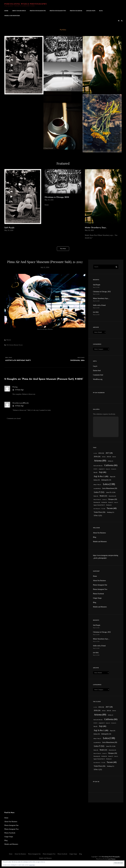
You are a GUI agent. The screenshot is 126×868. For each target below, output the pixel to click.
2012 (8, 345)
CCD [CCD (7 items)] (95, 469)
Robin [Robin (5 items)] (116, 502)
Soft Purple (9, 228)
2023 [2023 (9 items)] (109, 457)
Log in (95, 366)
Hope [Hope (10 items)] (113, 477)
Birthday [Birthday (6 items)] (110, 461)
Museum (9, 340)
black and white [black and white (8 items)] (98, 466)
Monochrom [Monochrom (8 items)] (112, 496)
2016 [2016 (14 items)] (101, 453)
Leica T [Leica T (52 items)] (99, 492)
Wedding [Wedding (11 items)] (111, 512)
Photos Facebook (76, 11)
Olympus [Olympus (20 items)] (113, 499)
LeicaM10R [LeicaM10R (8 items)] (97, 488)
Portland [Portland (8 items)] (104, 502)
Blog (101, 11)
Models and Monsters (12, 16)
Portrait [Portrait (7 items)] (111, 502)
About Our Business (19, 11)
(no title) (96, 312)
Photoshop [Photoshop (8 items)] (97, 502)
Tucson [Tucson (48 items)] (112, 508)
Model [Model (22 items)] (103, 496)
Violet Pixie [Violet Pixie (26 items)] (100, 512)
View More (63, 249)
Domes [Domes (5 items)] (108, 469)
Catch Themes (111, 859)
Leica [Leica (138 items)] (109, 484)
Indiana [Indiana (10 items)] (97, 480)
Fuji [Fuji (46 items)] (103, 472)
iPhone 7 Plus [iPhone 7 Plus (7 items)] (97, 485)
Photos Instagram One (38, 11)
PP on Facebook (99, 393)
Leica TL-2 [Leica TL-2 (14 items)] (111, 492)
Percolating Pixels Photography (26, 4)
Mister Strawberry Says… (96, 228)
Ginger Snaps (91, 11)
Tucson (21, 345)
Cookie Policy (32, 865)
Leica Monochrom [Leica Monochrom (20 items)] (110, 488)
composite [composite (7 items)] (102, 469)
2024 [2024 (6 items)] (114, 457)
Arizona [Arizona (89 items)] (100, 461)
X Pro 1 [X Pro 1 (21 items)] (98, 516)
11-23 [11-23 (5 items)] (95, 453)
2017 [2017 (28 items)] (109, 453)
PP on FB (96, 782)
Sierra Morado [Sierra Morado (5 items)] (97, 509)
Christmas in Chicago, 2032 (57, 197)
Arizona (11, 345)
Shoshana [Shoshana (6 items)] (109, 505)
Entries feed (97, 371)
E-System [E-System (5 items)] (114, 469)
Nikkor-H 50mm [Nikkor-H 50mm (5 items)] (97, 500)
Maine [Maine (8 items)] (96, 496)
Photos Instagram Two (58, 11)
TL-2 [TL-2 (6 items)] (103, 509)
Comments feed (98, 375)
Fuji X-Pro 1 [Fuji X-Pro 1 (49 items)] (101, 476)
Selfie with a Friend (99, 305)
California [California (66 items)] (111, 465)
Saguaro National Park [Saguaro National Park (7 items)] (99, 505)
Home (6, 11)
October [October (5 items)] (104, 500)
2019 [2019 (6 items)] (104, 457)
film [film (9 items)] (95, 472)
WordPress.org (98, 379)
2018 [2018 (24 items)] (97, 457)
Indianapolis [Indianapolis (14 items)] (106, 480)
